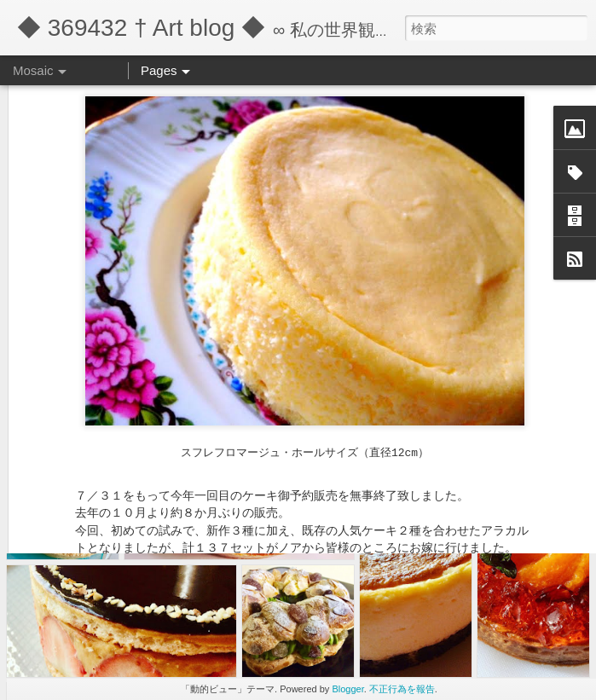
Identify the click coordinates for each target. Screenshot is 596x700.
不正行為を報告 (402, 689)
